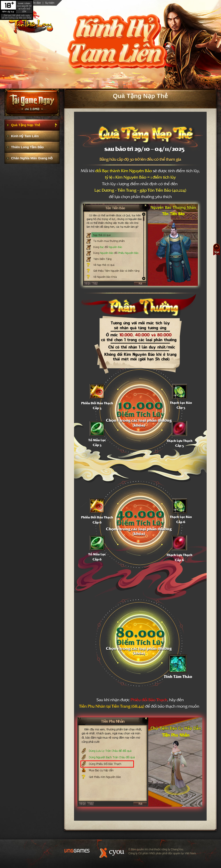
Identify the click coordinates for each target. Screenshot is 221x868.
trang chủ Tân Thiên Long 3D (31, 21)
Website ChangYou (112, 853)
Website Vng (77, 851)
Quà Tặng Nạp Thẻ (26, 125)
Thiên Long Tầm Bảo (27, 147)
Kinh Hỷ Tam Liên (25, 136)
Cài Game (32, 104)
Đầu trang (217, 249)
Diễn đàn (35, 3)
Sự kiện (50, 3)
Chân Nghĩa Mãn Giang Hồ (32, 158)
